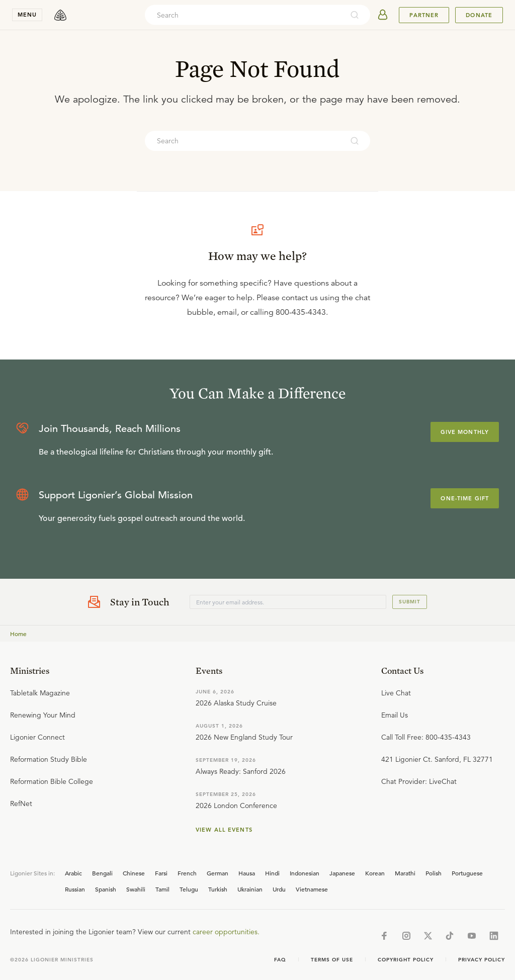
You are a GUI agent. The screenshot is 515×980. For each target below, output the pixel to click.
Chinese (134, 873)
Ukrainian (250, 889)
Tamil (162, 889)
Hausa (247, 873)
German (218, 873)
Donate (479, 15)
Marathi (405, 873)
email (227, 312)
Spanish (106, 889)
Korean (375, 873)
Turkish (218, 889)
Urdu (279, 889)
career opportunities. (226, 932)
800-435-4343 (301, 312)
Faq (280, 960)
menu (27, 15)
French (187, 873)
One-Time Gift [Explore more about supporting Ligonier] (465, 498)
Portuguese (467, 873)
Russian (75, 889)
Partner (424, 15)
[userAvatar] (383, 15)
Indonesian (305, 873)
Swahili (136, 889)
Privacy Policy (482, 960)
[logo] (60, 15)
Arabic (73, 873)
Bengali (102, 873)
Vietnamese (312, 889)
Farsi (161, 873)
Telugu (189, 889)
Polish (434, 873)
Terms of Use (332, 960)
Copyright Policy (406, 960)
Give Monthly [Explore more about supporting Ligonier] (465, 432)
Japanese (342, 873)
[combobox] (244, 15)
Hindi (272, 873)
